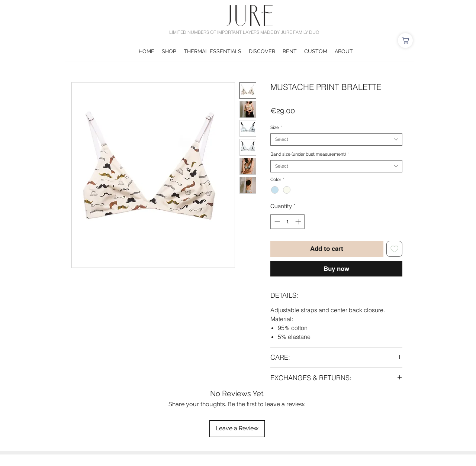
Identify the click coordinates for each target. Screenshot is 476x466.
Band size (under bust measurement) (310, 154)
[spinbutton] (288, 222)
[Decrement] (276, 222)
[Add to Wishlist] (395, 249)
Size (276, 127)
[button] (169, 51)
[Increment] (299, 222)
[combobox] (336, 140)
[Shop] (405, 41)
